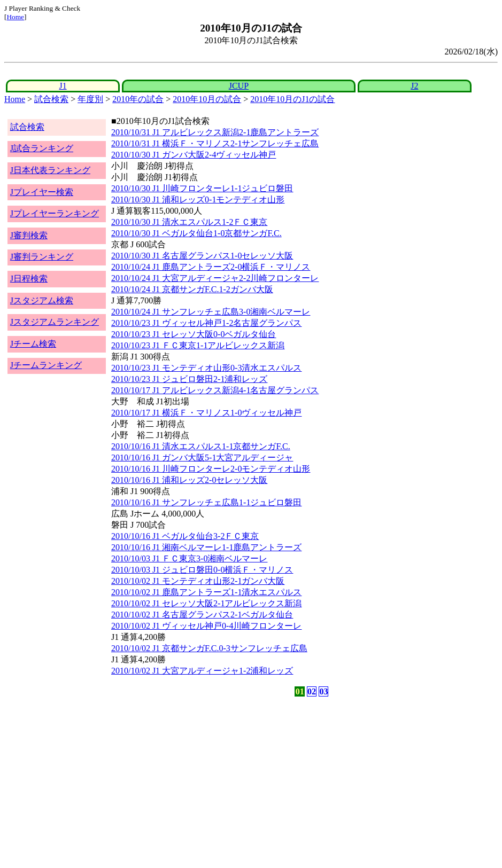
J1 (63, 86)
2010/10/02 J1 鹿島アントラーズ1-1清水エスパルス (206, 592)
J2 (414, 86)
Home (15, 17)
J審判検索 (29, 235)
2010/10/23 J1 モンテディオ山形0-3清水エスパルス (206, 368)
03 (323, 691)
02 (312, 691)
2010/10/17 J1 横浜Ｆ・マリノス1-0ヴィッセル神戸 (206, 413)
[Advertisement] (200, 783)
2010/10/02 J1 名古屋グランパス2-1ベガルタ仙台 (202, 615)
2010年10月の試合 (207, 99)
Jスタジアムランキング (55, 322)
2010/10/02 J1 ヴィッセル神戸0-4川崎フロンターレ (206, 626)
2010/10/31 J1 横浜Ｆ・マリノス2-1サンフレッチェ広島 (215, 143)
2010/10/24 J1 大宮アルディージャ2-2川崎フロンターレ (215, 278)
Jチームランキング (46, 365)
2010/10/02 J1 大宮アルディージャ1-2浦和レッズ (202, 671)
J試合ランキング (42, 148)
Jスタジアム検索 (42, 300)
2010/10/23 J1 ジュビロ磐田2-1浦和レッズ (189, 379)
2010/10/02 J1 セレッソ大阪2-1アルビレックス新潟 (206, 603)
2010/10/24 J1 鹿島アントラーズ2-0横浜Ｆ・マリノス (211, 267)
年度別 (90, 99)
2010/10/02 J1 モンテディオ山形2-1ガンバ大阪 (198, 581)
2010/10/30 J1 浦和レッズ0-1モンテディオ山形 (198, 200)
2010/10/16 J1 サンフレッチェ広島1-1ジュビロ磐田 (206, 502)
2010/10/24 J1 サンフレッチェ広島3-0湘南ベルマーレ (211, 312)
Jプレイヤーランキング (55, 213)
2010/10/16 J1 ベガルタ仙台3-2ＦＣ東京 (185, 536)
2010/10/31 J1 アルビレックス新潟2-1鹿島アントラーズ (215, 132)
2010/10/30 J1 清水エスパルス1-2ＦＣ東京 (189, 222)
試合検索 (51, 99)
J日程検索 (29, 279)
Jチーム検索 (33, 344)
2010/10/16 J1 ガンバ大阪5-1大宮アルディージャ (202, 458)
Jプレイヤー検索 (42, 192)
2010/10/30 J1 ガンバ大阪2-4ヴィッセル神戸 (194, 155)
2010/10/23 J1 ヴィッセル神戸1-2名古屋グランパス (206, 323)
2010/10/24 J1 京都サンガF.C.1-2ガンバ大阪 (192, 289)
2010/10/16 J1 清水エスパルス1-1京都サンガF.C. (201, 446)
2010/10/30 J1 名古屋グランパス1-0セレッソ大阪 (202, 256)
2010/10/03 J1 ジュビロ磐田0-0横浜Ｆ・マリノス (202, 570)
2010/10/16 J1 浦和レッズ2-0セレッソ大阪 (189, 480)
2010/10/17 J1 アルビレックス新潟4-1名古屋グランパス (215, 390)
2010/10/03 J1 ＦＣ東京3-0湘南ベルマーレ (189, 558)
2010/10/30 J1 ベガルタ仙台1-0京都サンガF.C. (196, 233)
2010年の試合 (138, 99)
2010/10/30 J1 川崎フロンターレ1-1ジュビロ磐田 (202, 188)
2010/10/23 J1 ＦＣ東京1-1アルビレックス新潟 (198, 345)
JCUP (239, 86)
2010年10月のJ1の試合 (292, 99)
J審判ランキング (42, 257)
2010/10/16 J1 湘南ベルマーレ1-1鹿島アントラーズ (206, 547)
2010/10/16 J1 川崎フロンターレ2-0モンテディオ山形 (211, 469)
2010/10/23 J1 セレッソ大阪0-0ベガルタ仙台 (194, 334)
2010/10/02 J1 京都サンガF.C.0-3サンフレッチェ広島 (209, 648)
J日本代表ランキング (50, 170)
